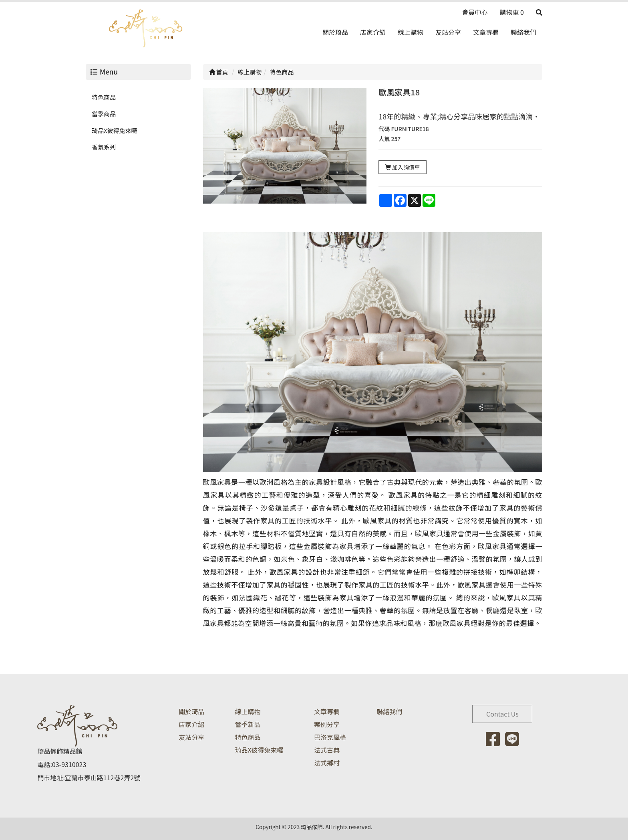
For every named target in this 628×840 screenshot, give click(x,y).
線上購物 (411, 32)
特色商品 (104, 97)
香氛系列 (104, 147)
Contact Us (502, 714)
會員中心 (475, 12)
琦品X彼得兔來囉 (115, 130)
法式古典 (327, 750)
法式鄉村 (327, 763)
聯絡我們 (523, 32)
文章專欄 (486, 32)
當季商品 (104, 114)
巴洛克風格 (330, 737)
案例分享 (327, 724)
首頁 (219, 72)
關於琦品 (335, 32)
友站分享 (448, 32)
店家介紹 (373, 32)
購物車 (512, 12)
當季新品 (248, 724)
